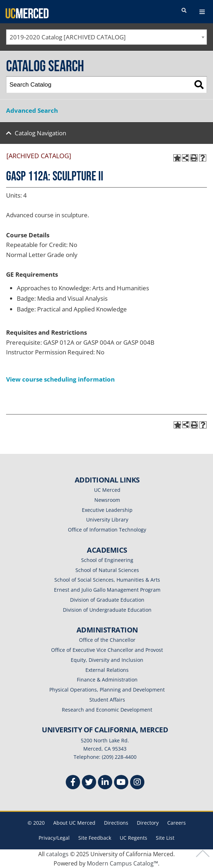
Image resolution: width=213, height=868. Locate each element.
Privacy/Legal (54, 838)
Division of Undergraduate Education (107, 610)
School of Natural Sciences (107, 570)
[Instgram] (137, 783)
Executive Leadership (107, 510)
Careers (177, 823)
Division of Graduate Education (107, 600)
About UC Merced (74, 823)
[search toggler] (184, 11)
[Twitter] (89, 783)
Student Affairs (107, 700)
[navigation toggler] (202, 12)
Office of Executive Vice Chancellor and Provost (107, 650)
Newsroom (107, 500)
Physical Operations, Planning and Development (107, 690)
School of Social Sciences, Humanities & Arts (107, 580)
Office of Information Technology (107, 530)
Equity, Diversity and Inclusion (107, 660)
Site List (165, 838)
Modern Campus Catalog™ (122, 863)
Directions (116, 823)
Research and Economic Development (107, 710)
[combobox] (106, 37)
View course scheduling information (60, 379)
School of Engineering (107, 560)
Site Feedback (95, 838)
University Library (107, 520)
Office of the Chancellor (107, 640)
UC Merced (107, 490)
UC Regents (133, 838)
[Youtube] (121, 783)
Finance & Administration (107, 680)
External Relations (107, 670)
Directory (148, 823)
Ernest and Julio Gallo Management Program (107, 590)
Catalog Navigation (40, 133)
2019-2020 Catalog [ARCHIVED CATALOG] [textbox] (68, 37)
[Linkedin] (105, 783)
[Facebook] (73, 783)
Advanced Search (32, 110)
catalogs (57, 854)
